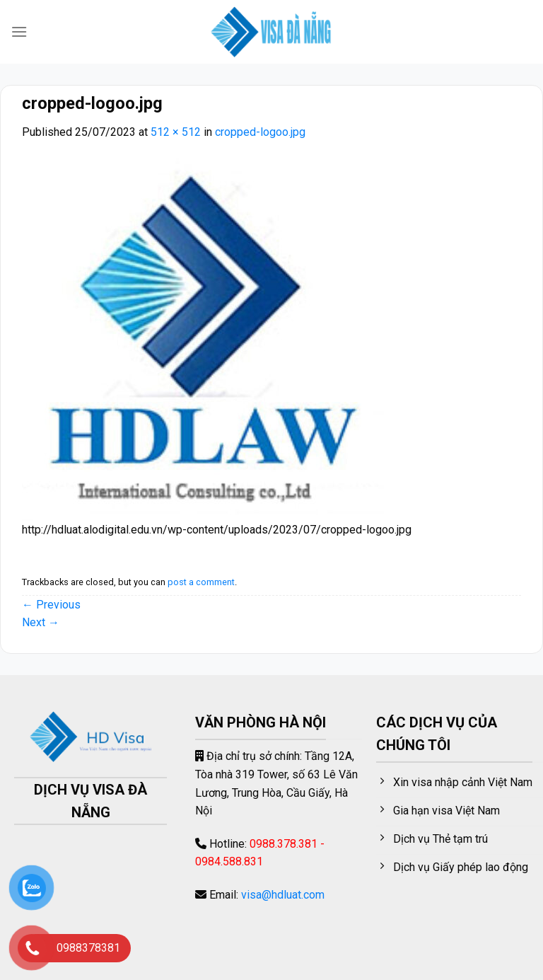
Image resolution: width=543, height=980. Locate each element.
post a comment (201, 582)
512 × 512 (176, 132)
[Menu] (19, 31)
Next (41, 622)
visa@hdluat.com (283, 895)
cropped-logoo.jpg (260, 132)
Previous (51, 605)
